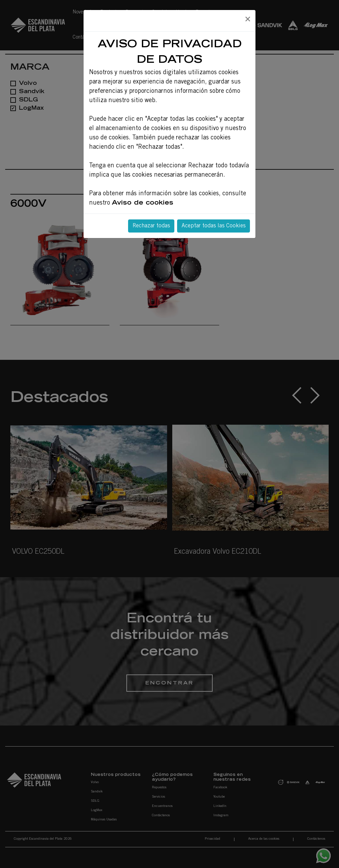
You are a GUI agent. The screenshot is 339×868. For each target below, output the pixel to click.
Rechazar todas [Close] (151, 226)
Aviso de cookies (143, 203)
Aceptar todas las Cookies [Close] (214, 226)
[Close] (248, 20)
